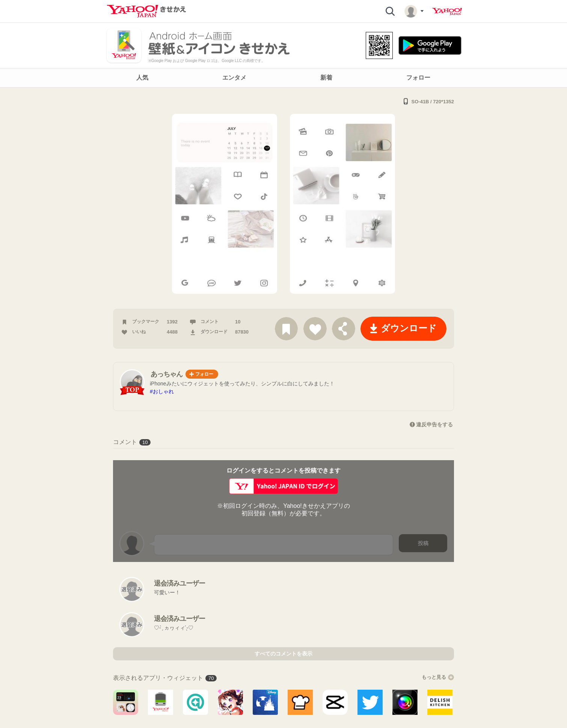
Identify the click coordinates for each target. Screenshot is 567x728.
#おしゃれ (162, 391)
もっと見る (438, 677)
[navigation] (283, 78)
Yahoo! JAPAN (447, 12)
